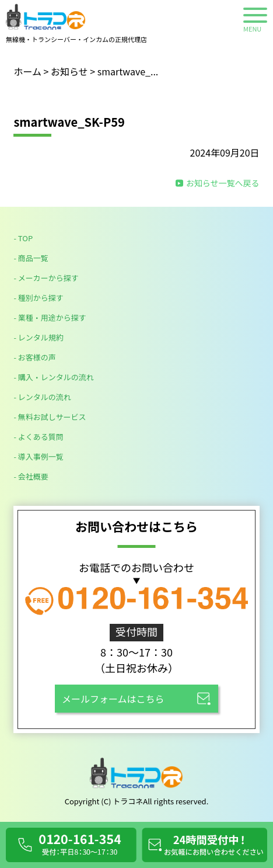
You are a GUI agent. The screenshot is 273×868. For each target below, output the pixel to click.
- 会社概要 (31, 476)
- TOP (23, 238)
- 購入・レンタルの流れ (53, 377)
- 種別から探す (38, 298)
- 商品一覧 (31, 258)
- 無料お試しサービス (50, 417)
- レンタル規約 (38, 337)
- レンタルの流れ (42, 397)
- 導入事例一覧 (38, 456)
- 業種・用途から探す (50, 317)
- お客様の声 (34, 357)
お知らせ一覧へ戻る (223, 183)
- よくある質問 (38, 437)
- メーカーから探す (46, 278)
